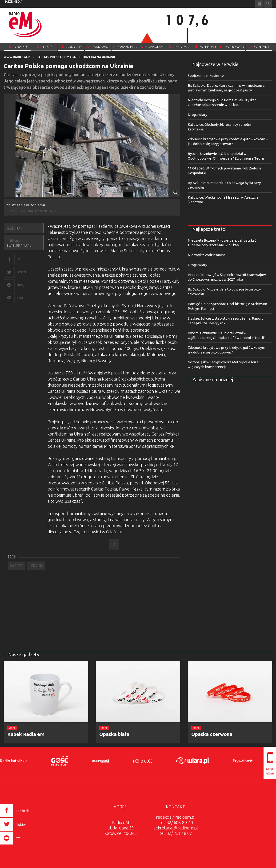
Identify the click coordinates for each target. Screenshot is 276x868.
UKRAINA (36, 566)
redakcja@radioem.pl (176, 817)
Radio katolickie (14, 761)
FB (18, 259)
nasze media (13, 2)
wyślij (20, 297)
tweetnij (21, 272)
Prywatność (243, 761)
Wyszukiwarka (268, 4)
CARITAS (17, 566)
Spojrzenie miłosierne (206, 76)
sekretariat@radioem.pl (176, 828)
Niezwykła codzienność (207, 255)
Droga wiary (197, 115)
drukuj (20, 285)
